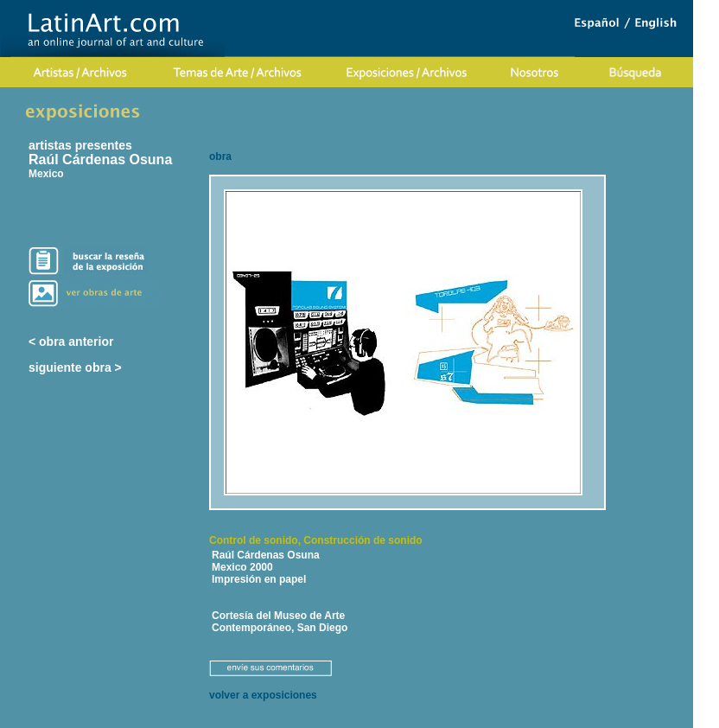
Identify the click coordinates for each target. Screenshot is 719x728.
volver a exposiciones (263, 695)
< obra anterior (71, 342)
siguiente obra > (75, 367)
